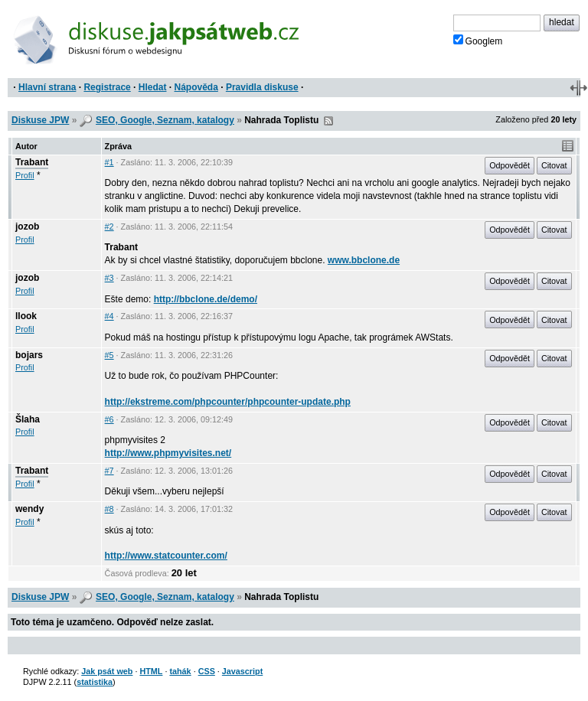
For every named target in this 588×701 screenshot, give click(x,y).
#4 (109, 316)
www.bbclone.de (364, 260)
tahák (180, 671)
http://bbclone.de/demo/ (206, 299)
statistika (95, 682)
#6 (109, 419)
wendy (29, 509)
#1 (109, 162)
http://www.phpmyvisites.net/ (168, 453)
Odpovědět (510, 165)
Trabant (32, 162)
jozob (27, 227)
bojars (29, 355)
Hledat (153, 87)
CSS (207, 671)
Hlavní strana (47, 87)
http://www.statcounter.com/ (166, 556)
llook (26, 316)
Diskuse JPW (40, 120)
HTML (151, 671)
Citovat (554, 165)
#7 (109, 471)
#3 (109, 278)
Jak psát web (107, 671)
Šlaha (28, 419)
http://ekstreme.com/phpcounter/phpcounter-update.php (228, 402)
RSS (328, 121)
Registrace (107, 87)
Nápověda (196, 87)
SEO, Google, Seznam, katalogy (165, 120)
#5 (109, 355)
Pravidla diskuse (262, 87)
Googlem (478, 41)
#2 (109, 227)
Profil (25, 175)
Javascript (242, 671)
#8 (109, 509)
